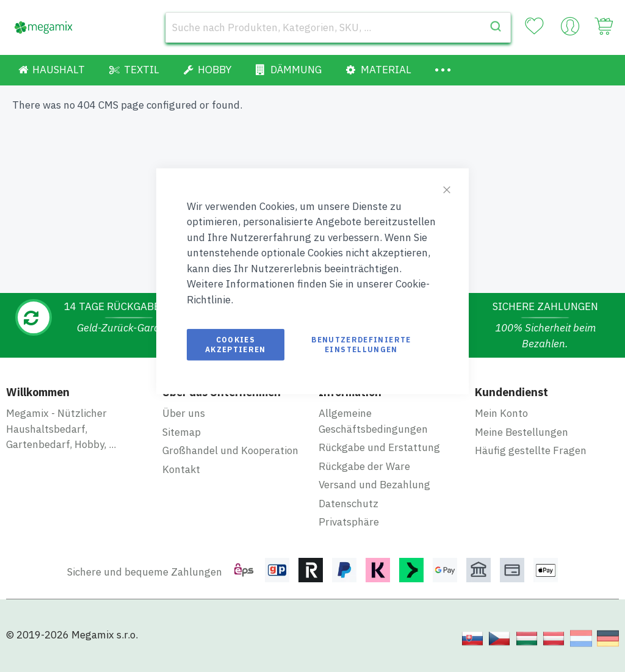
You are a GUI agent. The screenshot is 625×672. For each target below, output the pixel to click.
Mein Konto (501, 413)
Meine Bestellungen (522, 432)
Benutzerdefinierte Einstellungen (361, 345)
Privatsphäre (349, 522)
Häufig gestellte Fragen (531, 450)
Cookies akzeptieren (236, 345)
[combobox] (338, 27)
